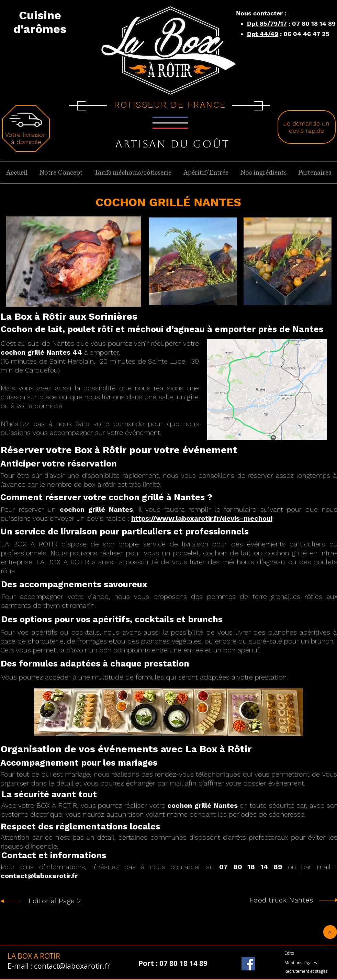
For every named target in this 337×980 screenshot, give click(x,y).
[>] (330, 932)
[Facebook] (248, 964)
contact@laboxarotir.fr (39, 876)
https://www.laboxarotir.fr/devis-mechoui (202, 518)
